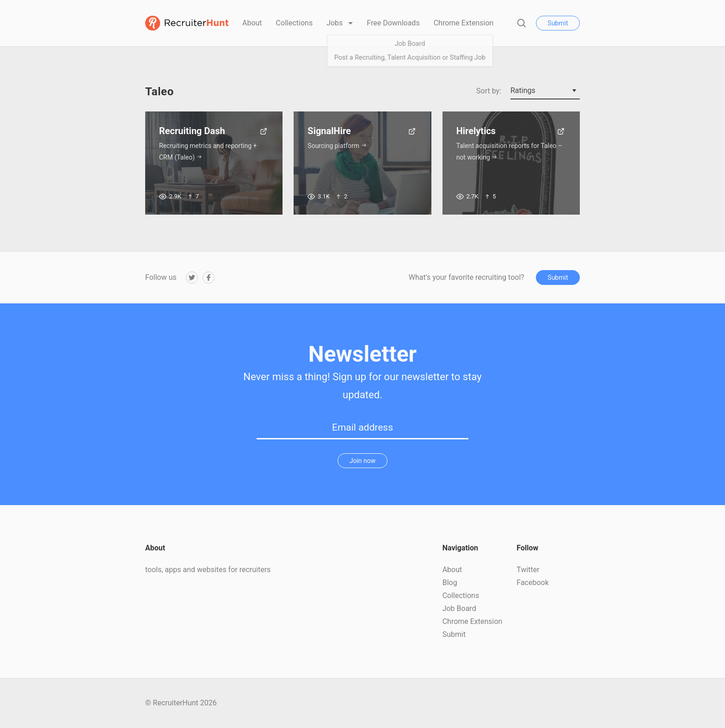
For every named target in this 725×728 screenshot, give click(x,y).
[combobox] (545, 91)
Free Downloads (393, 23)
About (252, 23)
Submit (558, 23)
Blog (450, 583)
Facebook (532, 583)
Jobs (335, 23)
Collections (295, 23)
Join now (363, 461)
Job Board (459, 608)
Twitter (528, 570)
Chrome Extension (464, 23)
